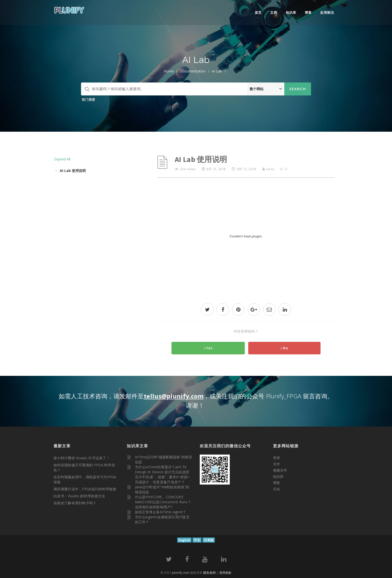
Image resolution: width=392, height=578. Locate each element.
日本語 (209, 540)
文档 (274, 12)
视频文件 (280, 470)
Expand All (62, 159)
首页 (258, 12)
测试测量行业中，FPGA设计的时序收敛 (85, 489)
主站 (276, 489)
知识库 (291, 12)
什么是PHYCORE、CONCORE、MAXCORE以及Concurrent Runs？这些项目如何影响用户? (163, 502)
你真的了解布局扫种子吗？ (75, 503)
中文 (197, 540)
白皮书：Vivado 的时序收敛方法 (79, 496)
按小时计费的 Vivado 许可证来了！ (82, 458)
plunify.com (181, 573)
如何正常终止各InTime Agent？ (161, 512)
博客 (308, 12)
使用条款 (225, 573)
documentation (193, 71)
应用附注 (327, 12)
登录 (276, 458)
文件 (276, 464)
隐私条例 (209, 573)
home (169, 71)
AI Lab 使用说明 (73, 171)
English (184, 540)
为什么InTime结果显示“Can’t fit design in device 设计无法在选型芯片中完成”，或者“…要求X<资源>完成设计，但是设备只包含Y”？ (162, 474)
